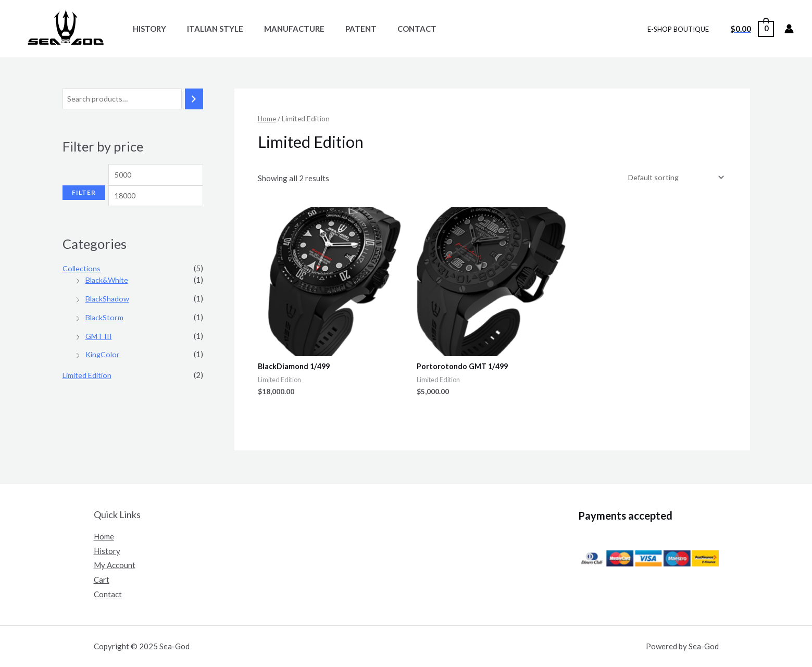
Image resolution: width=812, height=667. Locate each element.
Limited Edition (89, 393)
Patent (343, 29)
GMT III (99, 353)
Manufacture (281, 29)
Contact (393, 29)
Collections (82, 285)
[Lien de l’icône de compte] (789, 29)
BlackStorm (105, 334)
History (147, 29)
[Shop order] (673, 178)
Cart (102, 580)
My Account (115, 565)
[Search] (194, 99)
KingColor (103, 372)
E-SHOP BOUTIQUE (682, 29)
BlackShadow (108, 316)
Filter (84, 216)
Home (267, 118)
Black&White (108, 297)
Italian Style (207, 29)
